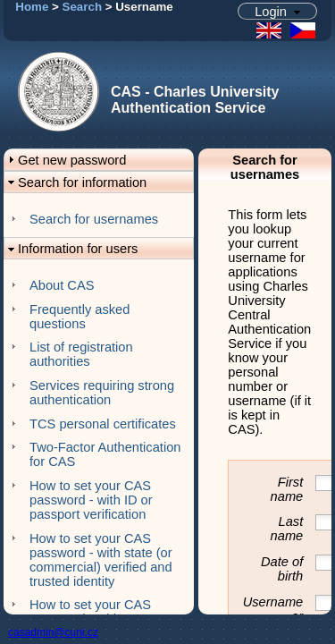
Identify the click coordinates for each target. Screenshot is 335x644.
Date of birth (282, 569)
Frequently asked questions (80, 317)
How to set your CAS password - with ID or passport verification (91, 500)
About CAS (62, 285)
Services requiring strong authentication (102, 393)
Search (82, 7)
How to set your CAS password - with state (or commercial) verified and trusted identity (101, 560)
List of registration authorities (81, 354)
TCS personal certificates (103, 424)
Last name (287, 529)
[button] (278, 11)
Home (32, 7)
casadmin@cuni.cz (53, 632)
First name (287, 489)
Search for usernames (94, 219)
